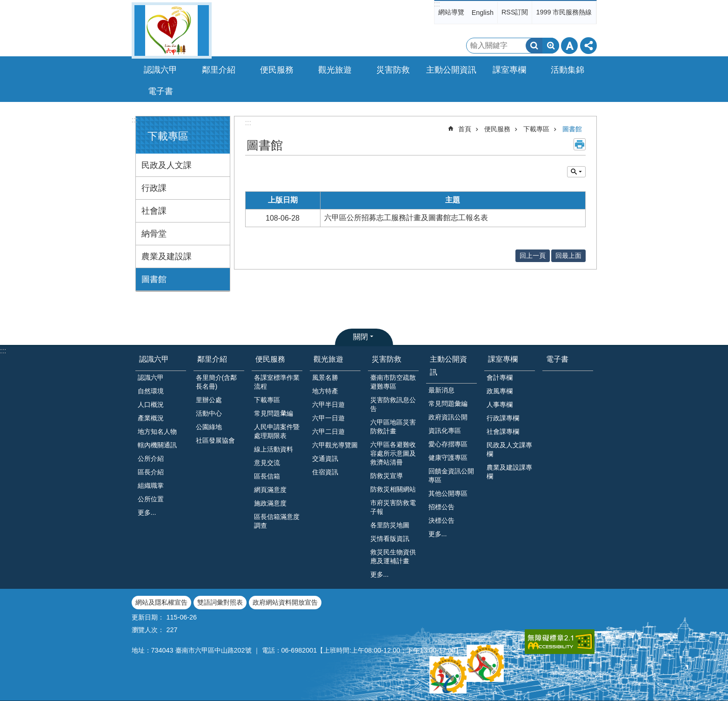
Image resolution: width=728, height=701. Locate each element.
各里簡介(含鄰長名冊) (217, 382)
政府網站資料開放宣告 (285, 602)
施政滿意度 (270, 503)
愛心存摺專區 (448, 444)
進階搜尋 (551, 46)
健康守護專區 (448, 458)
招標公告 (441, 507)
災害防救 (387, 359)
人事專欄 (500, 404)
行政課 (154, 188)
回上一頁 (533, 256)
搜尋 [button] (534, 46)
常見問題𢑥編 (274, 413)
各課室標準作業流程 (277, 382)
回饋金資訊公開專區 (451, 475)
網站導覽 (451, 12)
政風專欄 (500, 391)
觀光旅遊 (328, 359)
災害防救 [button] (393, 70)
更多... (147, 512)
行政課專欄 (503, 418)
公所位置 (151, 499)
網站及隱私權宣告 (161, 602)
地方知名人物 (157, 431)
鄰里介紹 (212, 359)
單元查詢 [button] (576, 172)
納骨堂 (154, 234)
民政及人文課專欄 (509, 449)
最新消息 (441, 390)
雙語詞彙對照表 (220, 602)
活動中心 (209, 413)
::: (437, 4)
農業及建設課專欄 (509, 472)
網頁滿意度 (270, 490)
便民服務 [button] (277, 70)
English (483, 13)
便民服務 (497, 129)
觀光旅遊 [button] (335, 70)
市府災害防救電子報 (393, 507)
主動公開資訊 (448, 365)
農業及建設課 (167, 256)
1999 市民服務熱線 (564, 12)
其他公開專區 (448, 493)
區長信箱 (267, 476)
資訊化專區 (445, 431)
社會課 (154, 211)
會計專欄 (500, 377)
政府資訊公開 (448, 417)
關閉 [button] (361, 337)
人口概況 (151, 404)
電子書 (160, 91)
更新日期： (148, 617)
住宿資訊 (325, 472)
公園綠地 (209, 427)
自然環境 (151, 391)
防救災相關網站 (393, 489)
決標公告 (441, 520)
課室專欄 (503, 359)
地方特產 (325, 391)
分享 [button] (588, 46)
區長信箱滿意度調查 (277, 521)
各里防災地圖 (390, 525)
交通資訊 (325, 458)
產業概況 (151, 418)
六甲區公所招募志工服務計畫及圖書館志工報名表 (406, 218)
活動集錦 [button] (568, 70)
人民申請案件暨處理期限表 (277, 431)
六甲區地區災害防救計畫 (393, 427)
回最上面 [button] (568, 256)
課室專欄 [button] (509, 70)
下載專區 (168, 136)
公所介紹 (151, 458)
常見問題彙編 (448, 404)
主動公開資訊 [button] (451, 70)
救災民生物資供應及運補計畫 (393, 556)
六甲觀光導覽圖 (335, 445)
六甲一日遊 (328, 418)
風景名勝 (325, 377)
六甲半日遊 (328, 404)
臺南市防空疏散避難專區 (393, 382)
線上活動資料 (274, 449)
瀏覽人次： (148, 630)
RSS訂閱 (515, 12)
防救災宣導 (387, 476)
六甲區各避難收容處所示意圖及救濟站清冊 (393, 453)
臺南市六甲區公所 (172, 30)
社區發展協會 (215, 440)
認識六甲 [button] (160, 70)
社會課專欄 (503, 431)
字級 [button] (569, 46)
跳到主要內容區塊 (5, 5)
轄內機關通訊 (157, 445)
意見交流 (267, 463)
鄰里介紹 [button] (219, 70)
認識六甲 (154, 359)
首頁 (465, 129)
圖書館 (154, 279)
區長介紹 (151, 472)
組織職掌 (151, 485)
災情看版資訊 (390, 539)
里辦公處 (209, 400)
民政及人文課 (167, 165)
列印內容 (580, 144)
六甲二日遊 (328, 431)
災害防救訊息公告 (393, 404)
